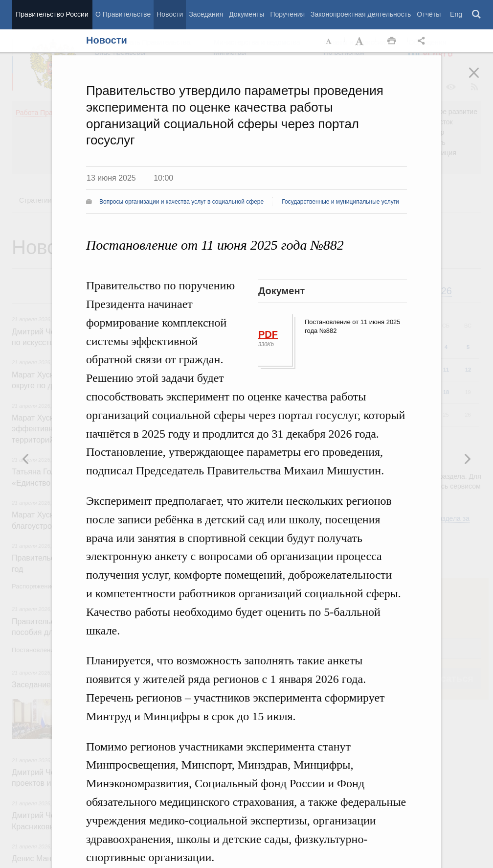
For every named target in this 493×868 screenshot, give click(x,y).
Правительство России (52, 14)
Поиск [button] (477, 15)
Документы (246, 14)
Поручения (287, 14)
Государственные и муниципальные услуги (340, 202)
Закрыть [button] (481, 79)
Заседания (206, 14)
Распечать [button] (392, 41)
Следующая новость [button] (26, 459)
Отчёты (429, 14)
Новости (170, 14)
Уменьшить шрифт (329, 41)
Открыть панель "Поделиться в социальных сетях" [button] (423, 41)
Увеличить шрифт (360, 41)
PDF (268, 334)
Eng (456, 14)
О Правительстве (123, 14)
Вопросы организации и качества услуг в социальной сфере (181, 202)
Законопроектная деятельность (361, 14)
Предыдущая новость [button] (467, 459)
